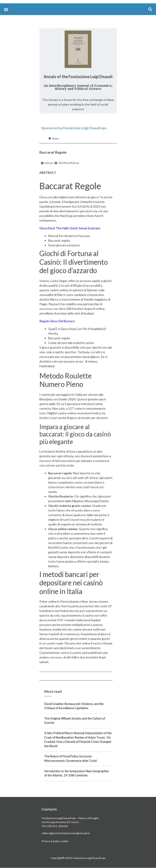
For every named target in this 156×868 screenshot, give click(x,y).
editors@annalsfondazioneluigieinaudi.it (66, 833)
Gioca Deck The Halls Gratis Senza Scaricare (70, 228)
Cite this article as (67, 163)
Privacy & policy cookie (55, 841)
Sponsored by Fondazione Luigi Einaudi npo (74, 128)
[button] (6, 9)
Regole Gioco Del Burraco (57, 321)
